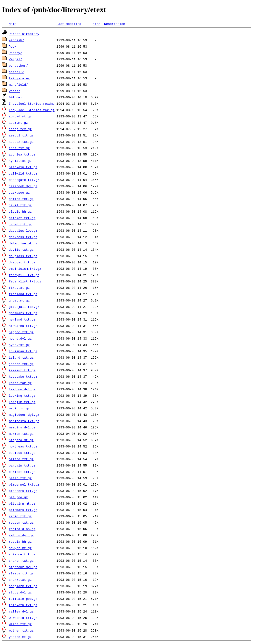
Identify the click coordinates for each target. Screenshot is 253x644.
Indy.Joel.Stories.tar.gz (32, 110)
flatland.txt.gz (23, 294)
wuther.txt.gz (21, 630)
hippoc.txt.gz (21, 332)
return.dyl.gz (21, 535)
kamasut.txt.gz (22, 370)
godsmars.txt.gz (23, 313)
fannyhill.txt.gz (24, 275)
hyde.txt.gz (19, 345)
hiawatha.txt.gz (23, 326)
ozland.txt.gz (21, 459)
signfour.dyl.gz (23, 567)
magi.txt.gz (19, 408)
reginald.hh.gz (22, 529)
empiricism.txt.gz (25, 269)
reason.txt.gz (21, 522)
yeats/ (15, 91)
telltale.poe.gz (23, 599)
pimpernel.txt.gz (24, 484)
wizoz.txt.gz (20, 624)
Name (13, 24)
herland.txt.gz (22, 319)
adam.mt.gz (18, 123)
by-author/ (18, 65)
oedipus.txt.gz (22, 453)
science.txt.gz (22, 554)
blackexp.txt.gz (23, 167)
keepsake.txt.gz (23, 376)
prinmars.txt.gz (23, 510)
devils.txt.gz (21, 249)
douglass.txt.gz (23, 256)
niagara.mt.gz (21, 440)
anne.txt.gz (19, 148)
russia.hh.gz (20, 541)
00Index (16, 97)
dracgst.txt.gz (22, 262)
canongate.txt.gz (24, 180)
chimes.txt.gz (21, 199)
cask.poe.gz (19, 192)
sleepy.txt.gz (21, 573)
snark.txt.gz (20, 580)
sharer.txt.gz (21, 561)
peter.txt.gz (20, 478)
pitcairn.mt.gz (22, 503)
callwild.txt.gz (23, 173)
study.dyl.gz (20, 592)
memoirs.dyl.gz (22, 427)
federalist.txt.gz (25, 281)
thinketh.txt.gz (23, 605)
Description (115, 24)
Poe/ (13, 46)
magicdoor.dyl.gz (24, 415)
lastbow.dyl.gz (22, 389)
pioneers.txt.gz (23, 491)
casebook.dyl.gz (23, 186)
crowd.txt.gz (20, 224)
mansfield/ (18, 84)
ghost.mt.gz (19, 300)
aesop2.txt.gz (21, 142)
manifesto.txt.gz (24, 421)
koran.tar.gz (20, 383)
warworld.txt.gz (23, 618)
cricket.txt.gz (22, 218)
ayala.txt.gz (20, 161)
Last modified (69, 24)
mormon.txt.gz (21, 434)
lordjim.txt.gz (22, 402)
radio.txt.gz (20, 516)
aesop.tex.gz (20, 129)
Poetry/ (16, 53)
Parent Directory (24, 34)
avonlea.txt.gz (22, 154)
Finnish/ (16, 40)
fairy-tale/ (19, 78)
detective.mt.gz (23, 243)
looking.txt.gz (22, 395)
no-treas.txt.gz (23, 446)
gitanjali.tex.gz (24, 307)
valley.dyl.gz (21, 611)
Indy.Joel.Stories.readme (32, 104)
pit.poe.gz (18, 497)
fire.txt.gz (19, 288)
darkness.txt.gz (23, 237)
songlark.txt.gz (23, 586)
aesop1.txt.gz (21, 135)
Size (96, 24)
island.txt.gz (21, 357)
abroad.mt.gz (20, 116)
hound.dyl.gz (20, 338)
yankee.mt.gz (20, 637)
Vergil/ (16, 59)
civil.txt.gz (20, 205)
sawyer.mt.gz (20, 548)
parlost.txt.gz (22, 472)
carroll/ (16, 72)
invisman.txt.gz (23, 351)
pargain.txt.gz (22, 465)
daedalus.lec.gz (23, 230)
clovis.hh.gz (20, 211)
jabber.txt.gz (21, 364)
